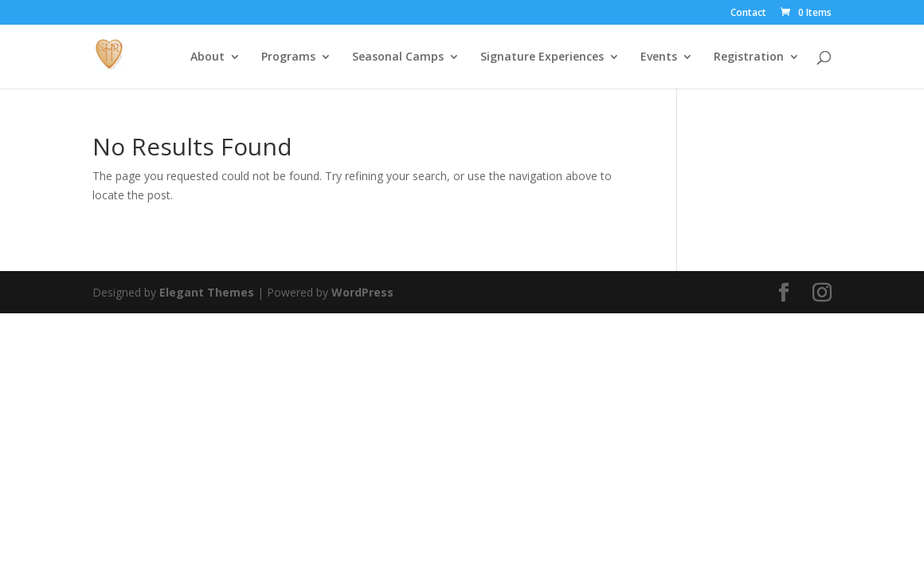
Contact (748, 14)
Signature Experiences (542, 57)
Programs (288, 57)
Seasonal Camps (398, 57)
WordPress (362, 292)
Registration (749, 57)
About (208, 57)
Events (659, 57)
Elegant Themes (207, 292)
